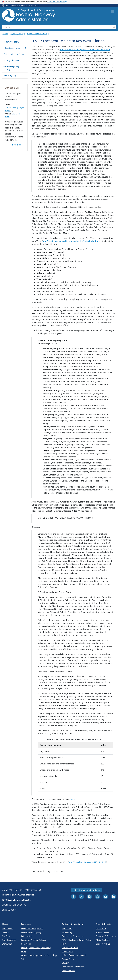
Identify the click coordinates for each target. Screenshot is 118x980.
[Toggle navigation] (112, 12)
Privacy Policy (68, 959)
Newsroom (101, 928)
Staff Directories (9, 940)
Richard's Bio (16, 145)
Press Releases (102, 932)
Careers (5, 932)
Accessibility (67, 932)
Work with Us (8, 944)
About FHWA (8, 928)
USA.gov (66, 963)
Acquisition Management (32, 928)
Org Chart (6, 936)
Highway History (18, 34)
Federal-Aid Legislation (14, 54)
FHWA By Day (10, 75)
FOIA (64, 944)
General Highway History (38, 34)
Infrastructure (27, 936)
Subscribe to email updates (87, 890)
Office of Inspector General (74, 955)
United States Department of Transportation (22, 5)
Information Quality (70, 948)
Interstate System (15, 48)
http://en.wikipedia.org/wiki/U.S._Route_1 (87, 862)
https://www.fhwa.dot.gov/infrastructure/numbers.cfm (85, 49)
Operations (26, 944)
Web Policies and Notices (73, 967)
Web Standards (69, 971)
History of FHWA (11, 60)
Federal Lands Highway (31, 932)
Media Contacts (103, 940)
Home (5, 34)
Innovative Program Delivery (33, 940)
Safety (24, 959)
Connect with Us (103, 944)
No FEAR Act (68, 951)
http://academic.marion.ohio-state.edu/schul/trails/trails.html (72, 241)
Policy (24, 951)
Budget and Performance (73, 936)
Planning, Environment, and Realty (36, 948)
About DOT (67, 928)
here (73, 799)
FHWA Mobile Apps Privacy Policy (76, 940)
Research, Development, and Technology (39, 955)
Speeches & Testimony (106, 936)
